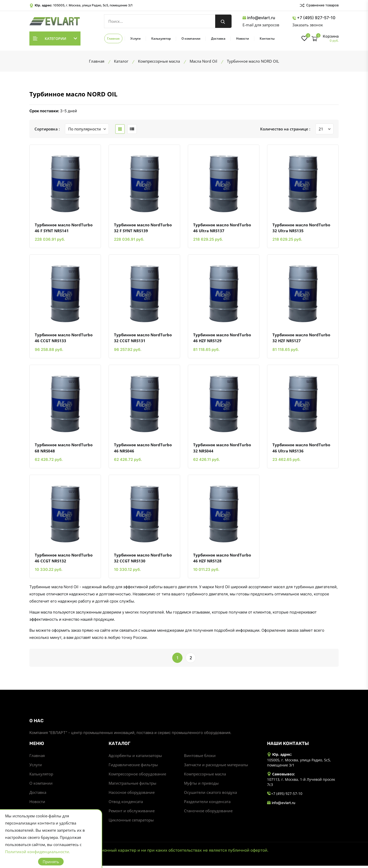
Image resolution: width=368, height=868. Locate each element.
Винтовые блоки (200, 758)
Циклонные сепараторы (131, 822)
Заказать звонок (308, 25)
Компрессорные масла (205, 776)
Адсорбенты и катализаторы (135, 758)
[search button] (223, 21)
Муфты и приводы (201, 785)
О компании (191, 38)
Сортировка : (47, 129)
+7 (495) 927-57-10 (314, 18)
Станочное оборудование (208, 813)
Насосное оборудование (132, 795)
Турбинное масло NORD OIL (73, 94)
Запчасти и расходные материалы (216, 767)
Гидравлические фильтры (133, 767)
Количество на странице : (285, 129)
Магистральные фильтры (133, 785)
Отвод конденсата (126, 804)
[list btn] (132, 129)
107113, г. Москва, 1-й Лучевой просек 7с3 (301, 784)
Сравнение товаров (319, 5)
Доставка (218, 38)
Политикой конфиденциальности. (38, 852)
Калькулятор (161, 38)
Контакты (267, 38)
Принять (51, 862)
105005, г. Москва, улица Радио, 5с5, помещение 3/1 (93, 5)
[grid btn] (120, 129)
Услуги (135, 38)
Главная (113, 38)
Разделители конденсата (207, 804)
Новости (243, 38)
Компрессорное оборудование (137, 776)
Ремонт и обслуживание (132, 813)
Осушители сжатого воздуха (210, 795)
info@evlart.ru (259, 18)
